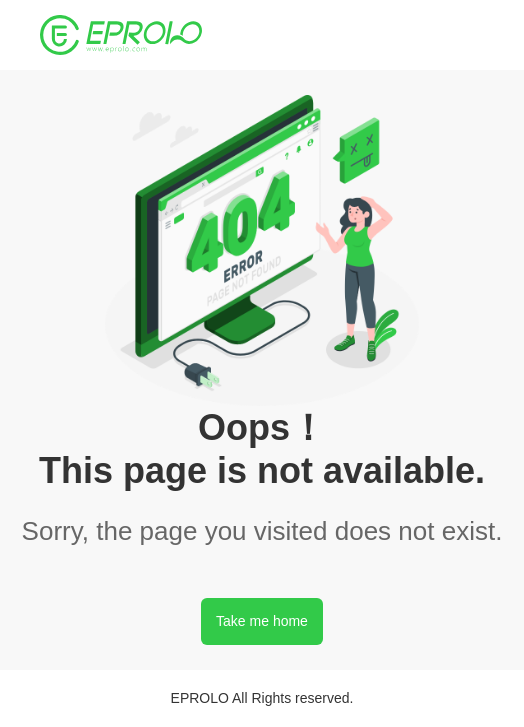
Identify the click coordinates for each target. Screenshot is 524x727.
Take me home (262, 621)
